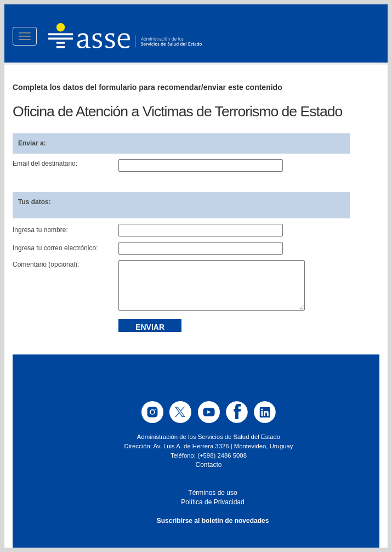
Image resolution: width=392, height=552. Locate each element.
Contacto (208, 465)
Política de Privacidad (212, 502)
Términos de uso (212, 493)
